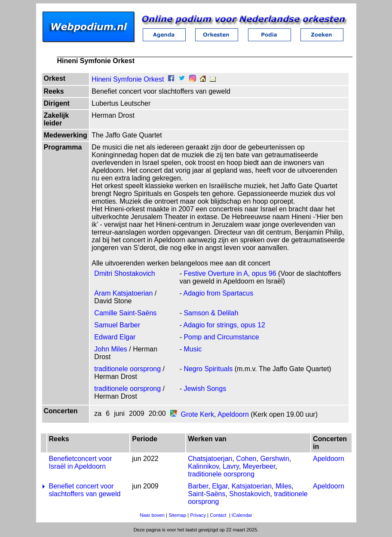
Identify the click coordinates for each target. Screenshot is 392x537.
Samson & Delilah (211, 313)
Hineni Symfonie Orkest (128, 79)
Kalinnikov (203, 466)
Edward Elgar (115, 337)
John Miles (110, 349)
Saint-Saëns (207, 494)
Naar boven (152, 515)
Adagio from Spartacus (219, 293)
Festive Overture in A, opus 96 (230, 273)
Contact (218, 515)
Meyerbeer (259, 466)
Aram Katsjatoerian (123, 293)
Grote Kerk (198, 414)
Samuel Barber (117, 325)
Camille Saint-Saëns (125, 313)
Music (193, 349)
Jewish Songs (205, 389)
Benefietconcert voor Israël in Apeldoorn (81, 462)
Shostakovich (250, 494)
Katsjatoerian (252, 486)
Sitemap (177, 515)
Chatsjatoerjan (210, 459)
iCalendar (242, 515)
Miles (283, 486)
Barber (198, 486)
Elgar (220, 486)
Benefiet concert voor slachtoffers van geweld (85, 490)
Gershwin (275, 459)
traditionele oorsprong (127, 369)
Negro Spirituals (208, 369)
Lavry (231, 466)
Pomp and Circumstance (221, 337)
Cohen (246, 459)
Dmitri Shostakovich (124, 273)
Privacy (198, 515)
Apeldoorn (233, 414)
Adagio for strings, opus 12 (224, 325)
